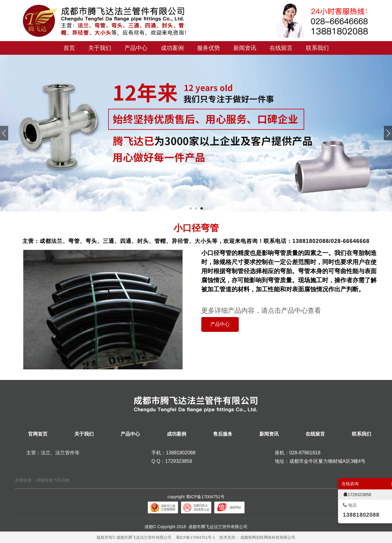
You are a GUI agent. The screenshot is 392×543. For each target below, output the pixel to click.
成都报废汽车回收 (53, 480)
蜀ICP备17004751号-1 (196, 537)
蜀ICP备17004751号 (205, 497)
